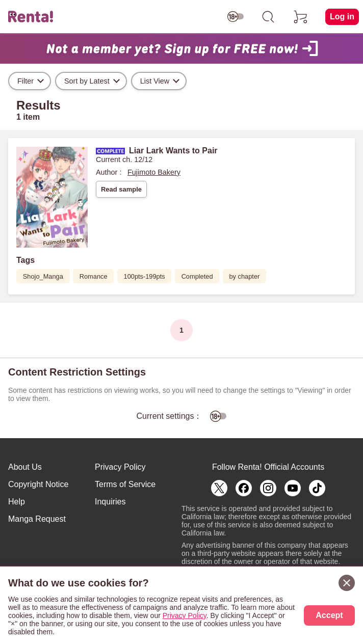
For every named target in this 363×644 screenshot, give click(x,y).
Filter (25, 81)
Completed (197, 276)
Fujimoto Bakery (154, 172)
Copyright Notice (38, 484)
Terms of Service (125, 484)
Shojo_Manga (43, 276)
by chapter (245, 276)
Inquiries (110, 502)
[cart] (301, 17)
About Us (25, 467)
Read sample (121, 189)
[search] (268, 17)
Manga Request (37, 519)
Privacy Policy (120, 467)
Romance (94, 276)
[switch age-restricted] (236, 17)
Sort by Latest (87, 81)
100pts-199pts (145, 276)
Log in (342, 17)
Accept (329, 615)
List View (155, 81)
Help (17, 502)
